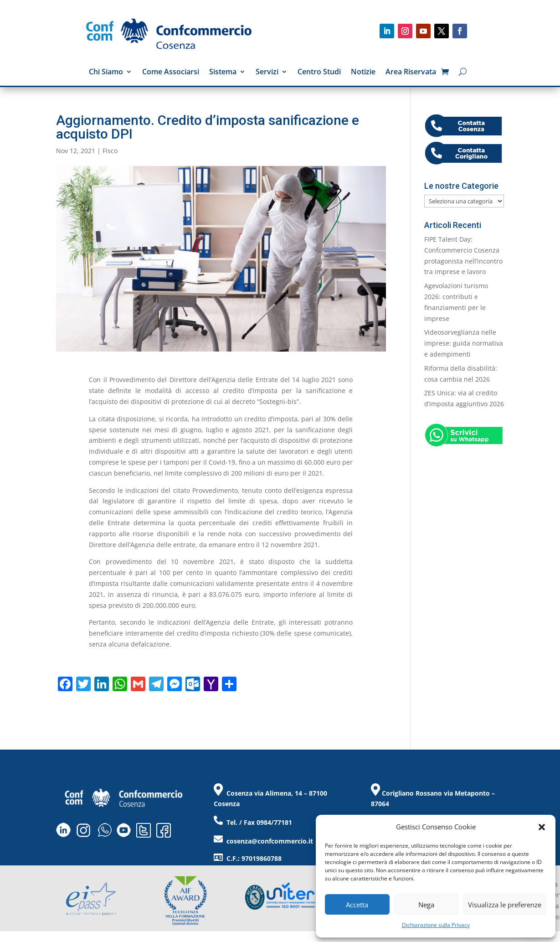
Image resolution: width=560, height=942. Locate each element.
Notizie (363, 72)
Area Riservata (411, 72)
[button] (542, 827)
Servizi (267, 72)
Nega (426, 905)
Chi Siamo (106, 72)
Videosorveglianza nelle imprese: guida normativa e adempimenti (464, 343)
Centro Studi (319, 72)
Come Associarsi (171, 72)
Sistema (223, 72)
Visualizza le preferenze (505, 905)
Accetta (357, 905)
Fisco (110, 151)
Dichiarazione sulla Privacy (436, 925)
